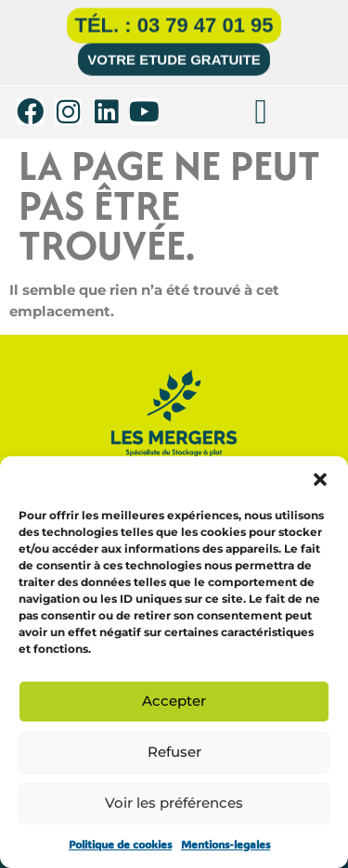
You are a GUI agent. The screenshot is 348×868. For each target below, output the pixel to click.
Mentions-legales (226, 844)
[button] (320, 479)
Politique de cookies (120, 844)
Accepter (174, 701)
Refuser (174, 752)
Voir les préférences (174, 803)
